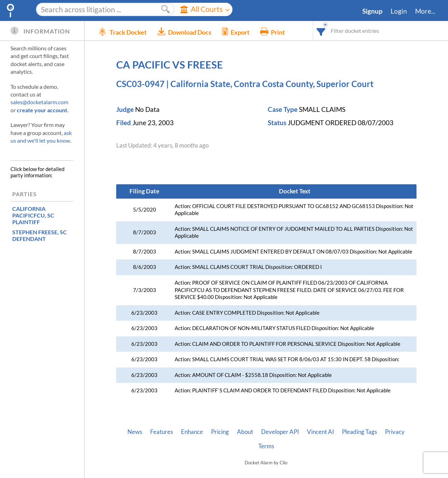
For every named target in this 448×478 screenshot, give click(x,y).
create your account (42, 110)
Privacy (395, 432)
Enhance (192, 432)
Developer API (280, 432)
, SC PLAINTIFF (33, 215)
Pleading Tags (359, 432)
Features (162, 432)
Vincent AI (320, 432)
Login (399, 11)
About (245, 432)
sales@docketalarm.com (39, 102)
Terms (266, 446)
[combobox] (321, 31)
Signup (372, 11)
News (135, 432)
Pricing (220, 432)
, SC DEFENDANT (40, 235)
